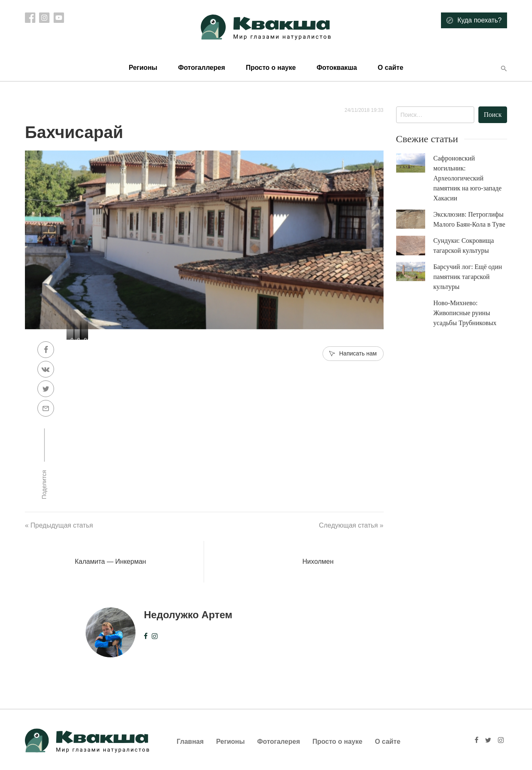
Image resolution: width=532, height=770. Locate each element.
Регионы (143, 68)
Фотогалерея (279, 742)
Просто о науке (271, 68)
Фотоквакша (337, 68)
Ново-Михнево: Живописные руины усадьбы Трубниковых (465, 313)
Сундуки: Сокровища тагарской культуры (464, 246)
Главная (190, 742)
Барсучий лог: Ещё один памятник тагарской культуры (468, 277)
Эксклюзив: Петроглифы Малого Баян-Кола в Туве (469, 219)
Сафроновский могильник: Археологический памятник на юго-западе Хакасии (468, 178)
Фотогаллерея (201, 68)
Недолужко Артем (188, 615)
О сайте (390, 68)
